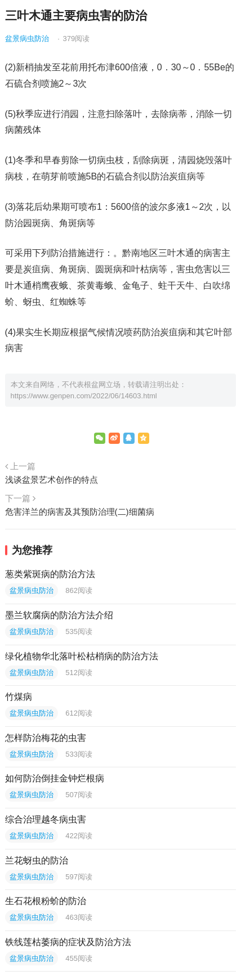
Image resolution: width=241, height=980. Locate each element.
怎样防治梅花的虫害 (46, 738)
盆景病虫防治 (27, 39)
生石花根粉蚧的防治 (46, 901)
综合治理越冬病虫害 (46, 819)
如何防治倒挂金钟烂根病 (55, 778)
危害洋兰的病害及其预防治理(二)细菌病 (80, 512)
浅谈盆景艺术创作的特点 (52, 480)
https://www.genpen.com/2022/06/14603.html (84, 396)
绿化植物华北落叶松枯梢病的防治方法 (82, 656)
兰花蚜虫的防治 (37, 860)
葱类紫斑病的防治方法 (50, 574)
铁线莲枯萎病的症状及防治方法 (68, 942)
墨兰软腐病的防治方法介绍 (59, 615)
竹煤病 (19, 697)
